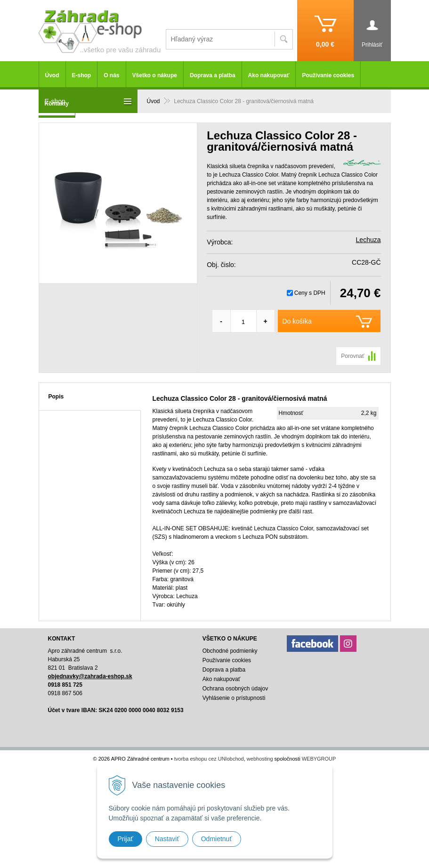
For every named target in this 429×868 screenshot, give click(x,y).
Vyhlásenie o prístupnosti (234, 698)
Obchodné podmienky (230, 651)
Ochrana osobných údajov (235, 689)
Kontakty (57, 104)
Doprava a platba (213, 75)
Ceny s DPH (310, 293)
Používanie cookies (328, 75)
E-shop (82, 75)
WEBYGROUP (319, 759)
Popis (56, 397)
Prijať (125, 839)
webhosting (260, 759)
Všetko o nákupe (155, 75)
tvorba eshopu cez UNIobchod (209, 759)
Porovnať (352, 356)
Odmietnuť (217, 839)
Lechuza (368, 240)
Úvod (52, 75)
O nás (111, 75)
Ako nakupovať (269, 75)
